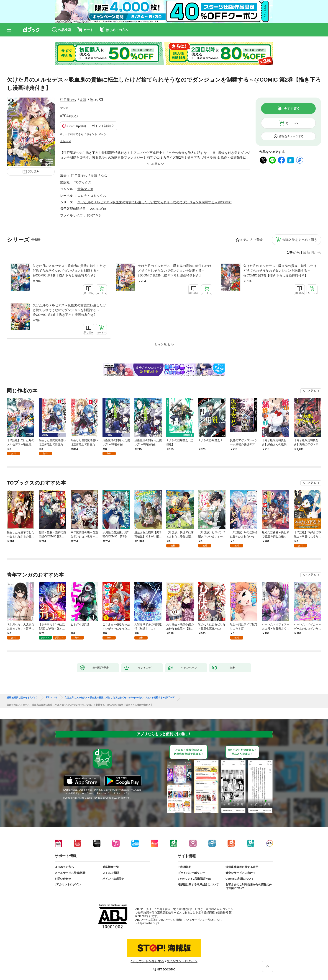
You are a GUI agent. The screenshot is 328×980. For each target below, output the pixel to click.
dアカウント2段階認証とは (194, 879)
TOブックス (83, 182)
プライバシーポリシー (191, 873)
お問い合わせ (63, 879)
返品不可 (66, 141)
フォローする (101, 100)
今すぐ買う (292, 108)
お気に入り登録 (251, 240)
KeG (104, 176)
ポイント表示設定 (113, 879)
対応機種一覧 (111, 867)
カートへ (292, 123)
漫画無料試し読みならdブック (22, 698)
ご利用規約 (184, 867)
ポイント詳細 (101, 126)
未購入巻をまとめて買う (300, 240)
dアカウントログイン (68, 885)
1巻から (293, 253)
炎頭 (83, 100)
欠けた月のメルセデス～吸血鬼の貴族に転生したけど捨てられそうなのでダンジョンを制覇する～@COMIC (155, 202)
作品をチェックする (291, 136)
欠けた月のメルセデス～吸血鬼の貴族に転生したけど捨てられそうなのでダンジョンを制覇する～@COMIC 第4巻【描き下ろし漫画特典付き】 (69, 310)
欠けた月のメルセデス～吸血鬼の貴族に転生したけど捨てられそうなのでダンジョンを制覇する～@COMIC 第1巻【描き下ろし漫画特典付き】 (69, 271)
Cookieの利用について (240, 879)
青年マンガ (85, 189)
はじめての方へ (64, 867)
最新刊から (312, 253)
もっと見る (309, 391)
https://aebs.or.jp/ (148, 923)
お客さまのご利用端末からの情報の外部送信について (249, 886)
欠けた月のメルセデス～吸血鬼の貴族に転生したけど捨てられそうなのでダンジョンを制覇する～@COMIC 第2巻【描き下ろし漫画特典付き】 (175, 271)
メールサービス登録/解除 (70, 873)
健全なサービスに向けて (241, 873)
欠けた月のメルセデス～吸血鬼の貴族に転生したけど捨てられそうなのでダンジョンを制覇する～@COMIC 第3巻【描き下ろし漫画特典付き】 (280, 271)
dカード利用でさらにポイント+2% (81, 134)
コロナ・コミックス (92, 196)
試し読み (34, 171)
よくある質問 (111, 873)
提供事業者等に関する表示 (242, 867)
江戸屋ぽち (68, 100)
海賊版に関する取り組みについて (198, 885)
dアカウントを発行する (147, 961)
